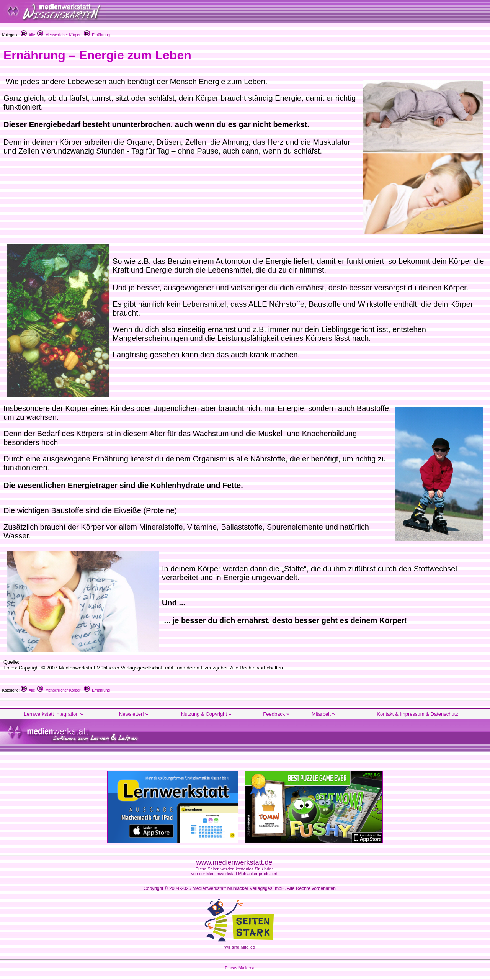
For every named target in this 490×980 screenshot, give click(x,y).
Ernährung (97, 35)
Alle (28, 35)
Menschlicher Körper (59, 35)
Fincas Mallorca (239, 968)
